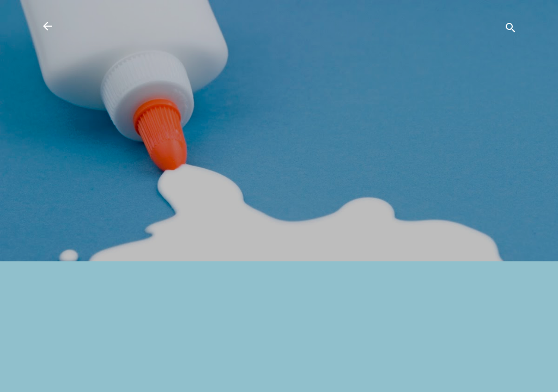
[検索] (511, 30)
